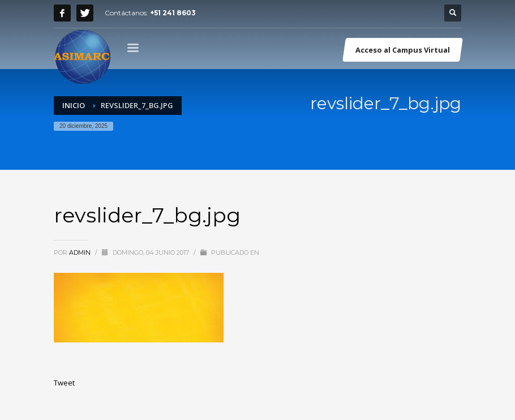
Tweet (64, 383)
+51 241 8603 (173, 13)
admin (81, 252)
